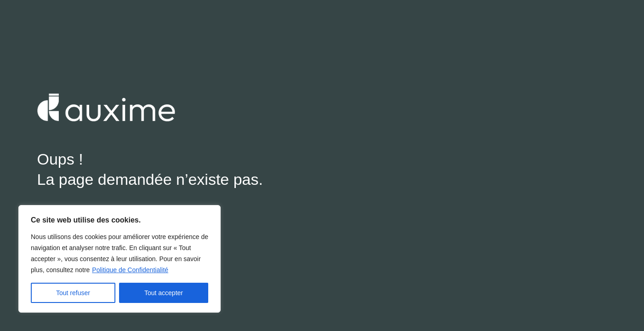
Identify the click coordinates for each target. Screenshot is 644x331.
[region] (120, 259)
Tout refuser (73, 293)
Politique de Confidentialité (130, 270)
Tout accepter (164, 293)
